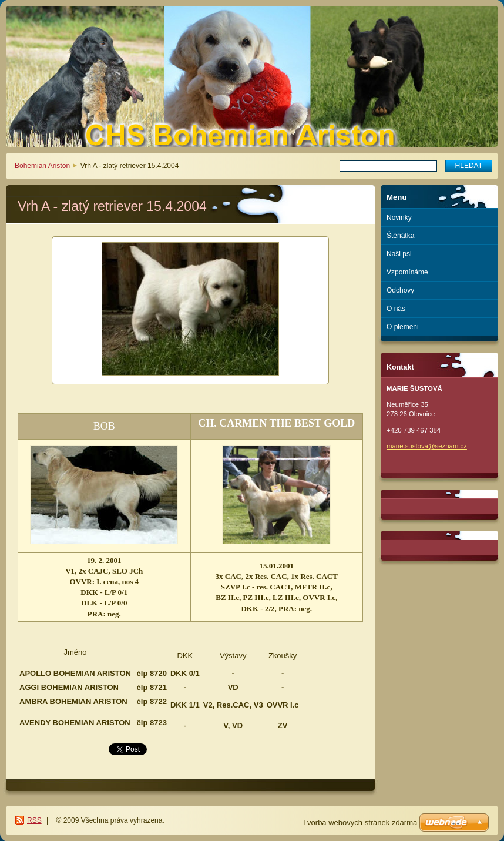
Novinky (399, 217)
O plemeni (403, 327)
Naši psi (399, 254)
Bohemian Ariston (42, 166)
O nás (396, 309)
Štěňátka (400, 236)
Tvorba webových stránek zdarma (360, 822)
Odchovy (400, 290)
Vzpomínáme (407, 272)
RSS (34, 820)
